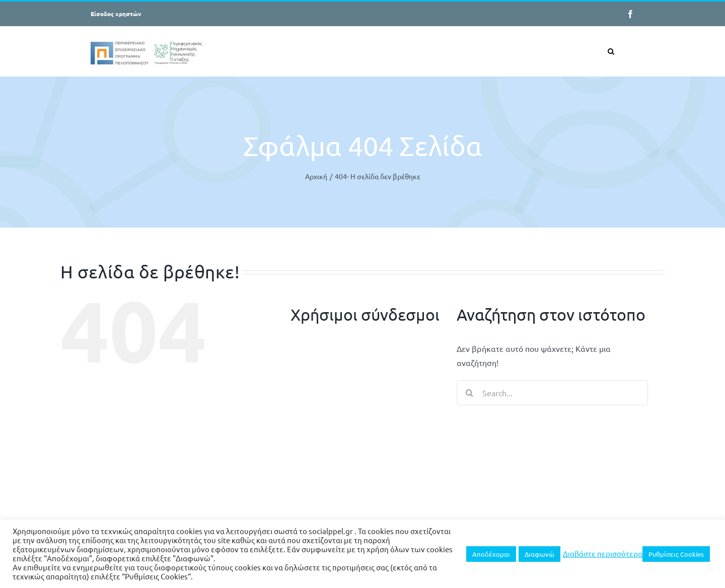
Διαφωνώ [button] (539, 554)
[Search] (469, 393)
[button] (611, 51)
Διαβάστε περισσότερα (603, 554)
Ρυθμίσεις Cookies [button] (676, 554)
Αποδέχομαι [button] (491, 554)
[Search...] (552, 393)
